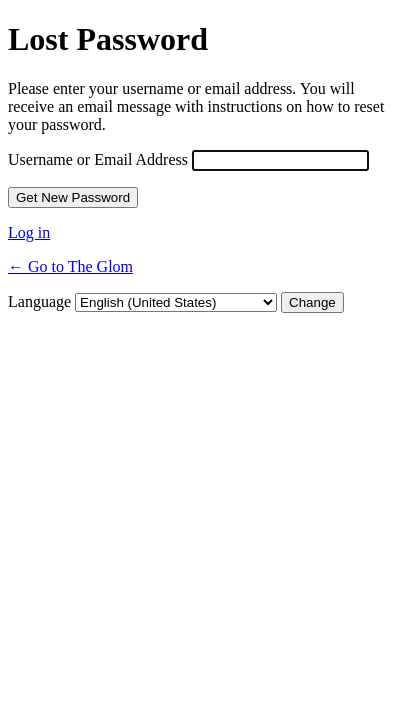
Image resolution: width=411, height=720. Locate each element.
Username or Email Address (98, 159)
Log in (29, 232)
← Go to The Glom (70, 266)
